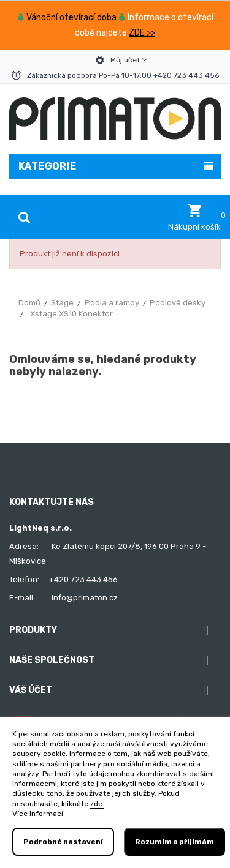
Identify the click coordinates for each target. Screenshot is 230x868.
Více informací (38, 814)
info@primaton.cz (85, 598)
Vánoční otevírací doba (71, 17)
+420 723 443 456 (83, 579)
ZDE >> (142, 33)
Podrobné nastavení (63, 842)
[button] (194, 217)
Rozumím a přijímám (174, 842)
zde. (97, 804)
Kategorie (48, 166)
